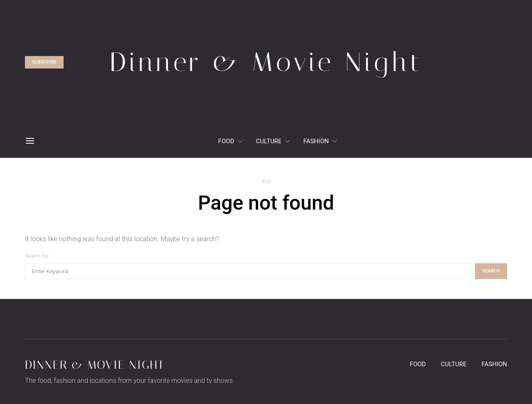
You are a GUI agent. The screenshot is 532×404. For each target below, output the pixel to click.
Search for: (37, 256)
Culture (269, 141)
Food (226, 141)
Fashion (316, 141)
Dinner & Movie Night (95, 365)
